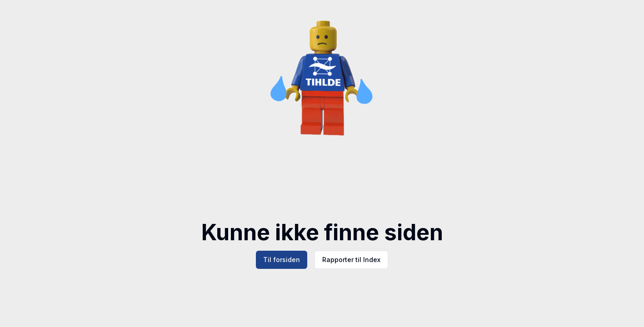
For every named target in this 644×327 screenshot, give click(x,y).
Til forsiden (282, 260)
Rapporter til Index (351, 260)
